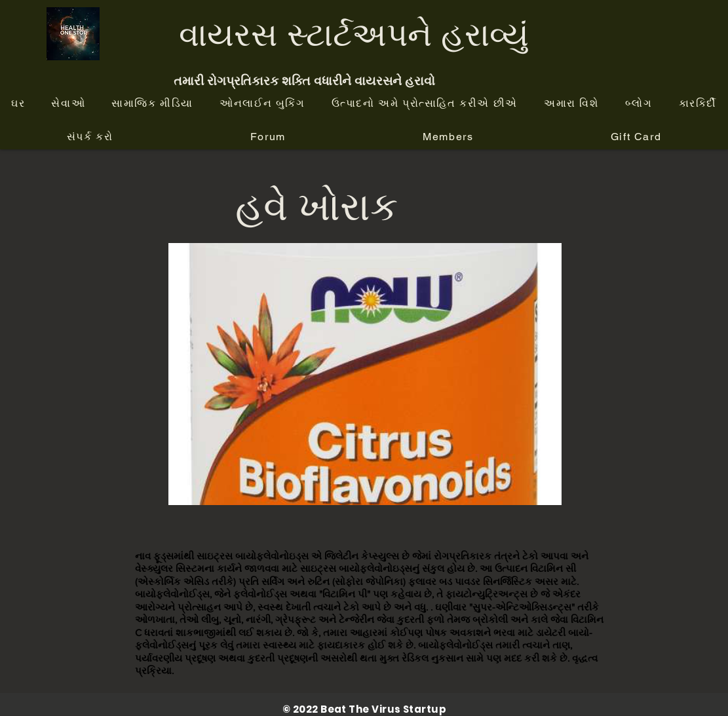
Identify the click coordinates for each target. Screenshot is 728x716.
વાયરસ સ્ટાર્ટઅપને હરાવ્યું (354, 34)
